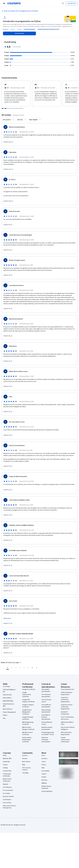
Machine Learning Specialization (47, 728)
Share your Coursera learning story (9, 807)
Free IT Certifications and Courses (67, 718)
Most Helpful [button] (33, 120)
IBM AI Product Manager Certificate (28, 728)
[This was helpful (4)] (8, 275)
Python (5, 715)
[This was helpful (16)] (8, 201)
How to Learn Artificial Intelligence (68, 728)
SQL (4, 718)
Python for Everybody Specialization (46, 740)
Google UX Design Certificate (28, 718)
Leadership (6, 762)
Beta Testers (26, 762)
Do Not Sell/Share (47, 791)
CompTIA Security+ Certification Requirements (67, 707)
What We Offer (7, 759)
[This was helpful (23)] (8, 169)
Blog (24, 765)
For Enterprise (7, 787)
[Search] (63, 3)
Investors (44, 759)
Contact (44, 774)
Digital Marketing (8, 701)
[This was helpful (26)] (8, 142)
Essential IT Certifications (65, 713)
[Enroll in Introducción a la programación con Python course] (19, 33)
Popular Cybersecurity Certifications (65, 740)
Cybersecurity (7, 695)
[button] (11, 663)
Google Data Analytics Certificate (28, 701)
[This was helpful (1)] (8, 623)
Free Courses (7, 803)
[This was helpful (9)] (8, 225)
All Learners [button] (7, 120)
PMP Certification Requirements (66, 734)
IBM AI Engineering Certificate (28, 723)
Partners (25, 759)
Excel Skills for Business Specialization (46, 717)
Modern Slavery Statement (46, 787)
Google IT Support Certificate (28, 706)
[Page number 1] (8, 668)
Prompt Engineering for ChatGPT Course (48, 734)
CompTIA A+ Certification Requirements (65, 700)
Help (43, 768)
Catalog (5, 768)
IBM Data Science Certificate (27, 734)
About (5, 755)
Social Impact (7, 800)
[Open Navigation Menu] (4, 3)
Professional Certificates (7, 775)
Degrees (6, 784)
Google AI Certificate (29, 689)
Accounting (6, 687)
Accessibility (45, 771)
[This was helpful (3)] (8, 361)
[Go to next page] (36, 668)
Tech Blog (25, 773)
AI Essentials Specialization (46, 690)
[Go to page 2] (12, 668)
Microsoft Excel (8, 709)
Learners (25, 755)
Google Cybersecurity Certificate (27, 695)
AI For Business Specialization (46, 696)
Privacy (44, 765)
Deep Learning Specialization (46, 711)
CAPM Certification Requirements (67, 693)
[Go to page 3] (16, 668)
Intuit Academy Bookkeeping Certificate (27, 740)
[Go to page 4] (20, 668)
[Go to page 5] (24, 668)
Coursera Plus (7, 771)
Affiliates (44, 783)
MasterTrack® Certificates (7, 780)
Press (43, 755)
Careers (5, 765)
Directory (44, 780)
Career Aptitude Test (67, 689)
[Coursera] (14, 3)
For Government (8, 790)
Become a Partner (8, 796)
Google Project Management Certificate (27, 712)
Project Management (9, 712)
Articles (44, 777)
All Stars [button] (20, 120)
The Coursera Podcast (26, 769)
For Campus (7, 793)
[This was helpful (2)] (8, 515)
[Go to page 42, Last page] (32, 668)
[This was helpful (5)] (8, 250)
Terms (44, 762)
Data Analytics (7, 698)
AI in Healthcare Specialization (46, 706)
